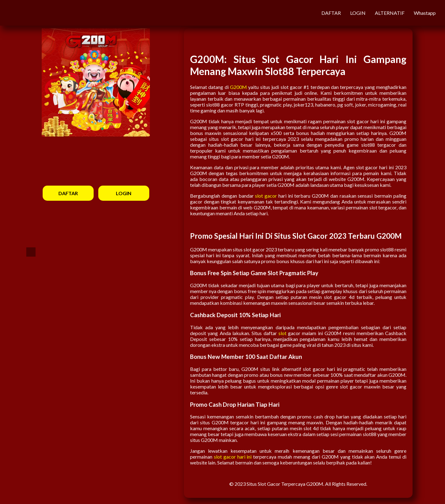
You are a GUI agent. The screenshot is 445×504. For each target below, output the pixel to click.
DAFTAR (331, 13)
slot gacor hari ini (233, 457)
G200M (238, 87)
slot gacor (266, 196)
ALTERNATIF (390, 13)
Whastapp (425, 13)
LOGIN (358, 13)
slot (282, 333)
